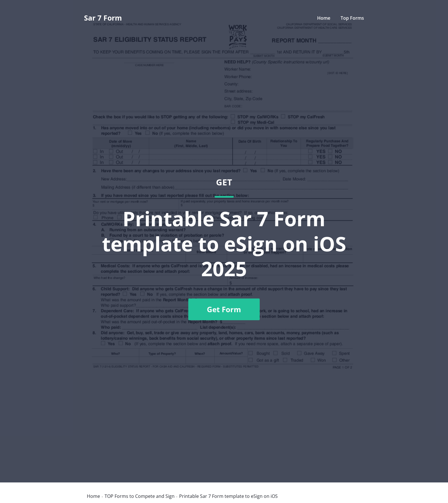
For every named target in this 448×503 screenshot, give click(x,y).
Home (324, 18)
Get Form (224, 309)
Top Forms (352, 18)
